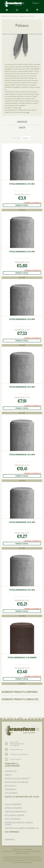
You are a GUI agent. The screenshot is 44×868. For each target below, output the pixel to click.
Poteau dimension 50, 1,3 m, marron (22, 658)
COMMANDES (10, 839)
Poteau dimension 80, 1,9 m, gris (22, 455)
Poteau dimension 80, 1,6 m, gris (22, 387)
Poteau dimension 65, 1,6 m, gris (22, 252)
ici (20, 108)
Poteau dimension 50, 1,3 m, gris (22, 184)
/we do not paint (15, 759)
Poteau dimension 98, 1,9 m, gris (22, 590)
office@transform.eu (16, 749)
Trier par (17, 138)
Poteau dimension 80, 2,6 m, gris (22, 522)
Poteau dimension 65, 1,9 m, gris (22, 319)
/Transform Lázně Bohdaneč (19, 754)
